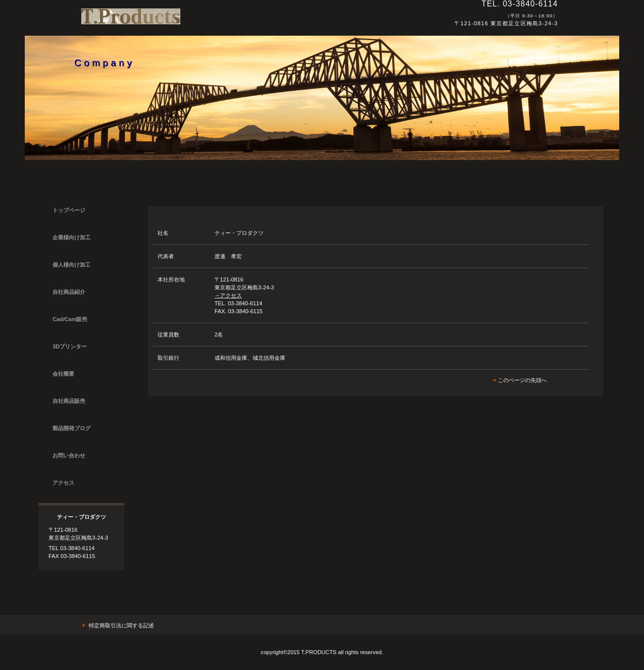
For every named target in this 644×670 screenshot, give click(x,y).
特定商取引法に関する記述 (121, 625)
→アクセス (228, 295)
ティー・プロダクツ (217, 21)
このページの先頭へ (522, 380)
